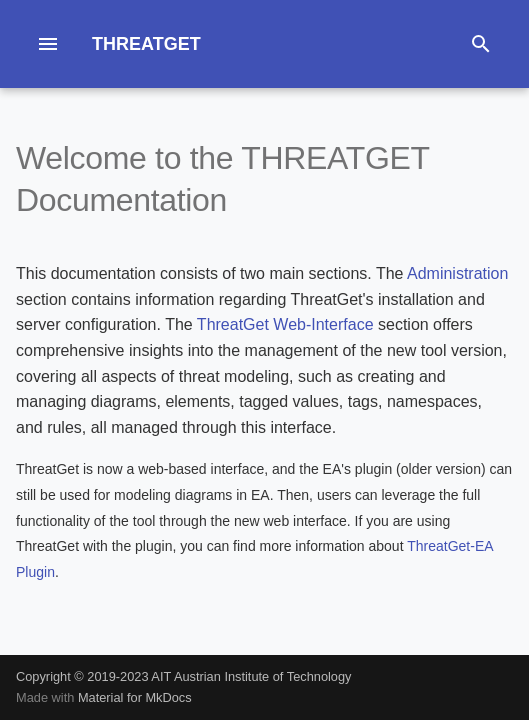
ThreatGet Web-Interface (285, 324)
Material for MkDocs (135, 697)
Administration (457, 273)
